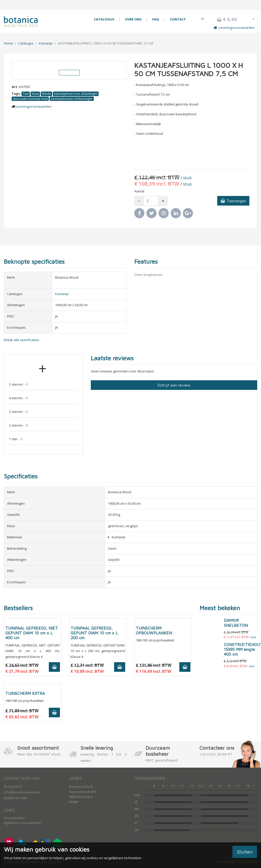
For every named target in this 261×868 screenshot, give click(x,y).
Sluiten (245, 852)
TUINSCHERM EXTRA (25, 693)
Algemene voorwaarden (22, 823)
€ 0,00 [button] (227, 20)
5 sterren (18, 384)
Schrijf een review (174, 385)
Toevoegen (233, 201)
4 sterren (18, 398)
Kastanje (46, 43)
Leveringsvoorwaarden (234, 28)
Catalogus (26, 43)
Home (8, 43)
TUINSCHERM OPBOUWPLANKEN (154, 630)
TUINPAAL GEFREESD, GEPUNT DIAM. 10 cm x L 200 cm (94, 633)
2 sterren (18, 425)
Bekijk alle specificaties (21, 340)
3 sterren (18, 412)
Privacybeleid (14, 818)
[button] (203, 19)
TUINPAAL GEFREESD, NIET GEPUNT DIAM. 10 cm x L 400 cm (32, 633)
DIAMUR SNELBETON (236, 623)
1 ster (16, 439)
